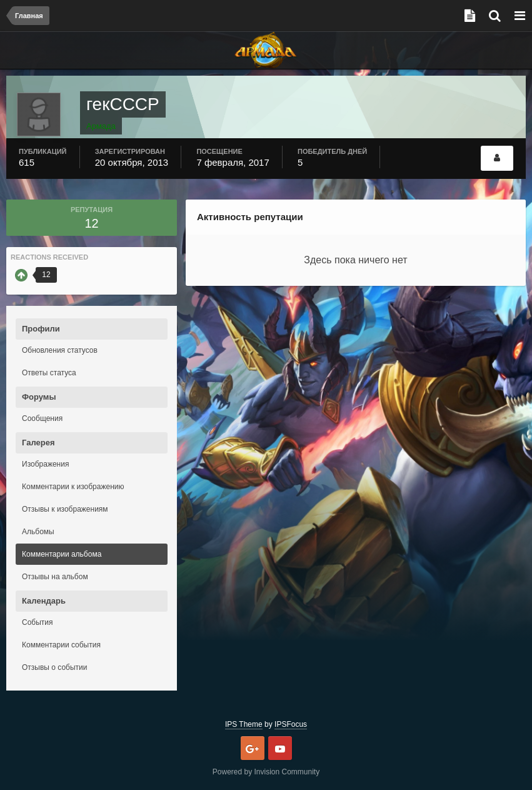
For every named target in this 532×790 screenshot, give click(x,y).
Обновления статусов (60, 350)
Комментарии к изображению (73, 487)
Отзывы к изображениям (65, 509)
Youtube (280, 748)
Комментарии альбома (62, 554)
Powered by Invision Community (266, 772)
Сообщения (42, 418)
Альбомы (38, 532)
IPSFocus (291, 724)
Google (253, 748)
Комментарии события (61, 645)
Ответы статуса (49, 373)
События (38, 622)
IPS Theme (244, 724)
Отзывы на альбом (55, 577)
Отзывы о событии (55, 667)
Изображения (45, 464)
